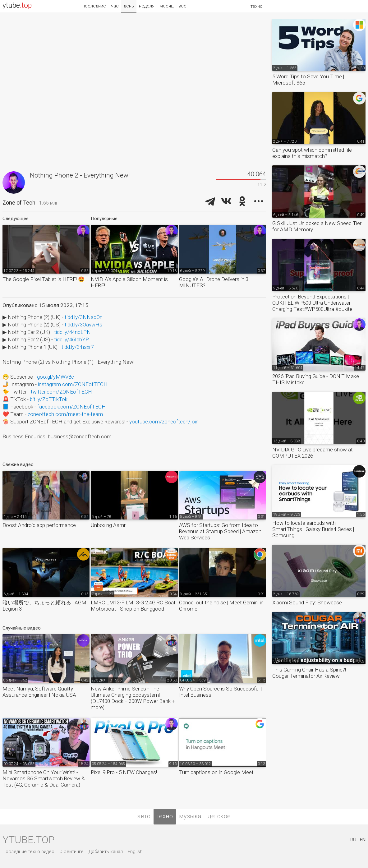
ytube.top (28, 840)
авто (144, 816)
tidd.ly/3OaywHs (83, 325)
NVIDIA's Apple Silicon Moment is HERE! (129, 282)
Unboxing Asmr (108, 525)
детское (219, 816)
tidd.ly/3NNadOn (84, 317)
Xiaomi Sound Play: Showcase (307, 603)
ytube (17, 5)
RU (353, 840)
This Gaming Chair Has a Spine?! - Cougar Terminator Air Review (310, 673)
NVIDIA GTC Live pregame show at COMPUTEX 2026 (313, 453)
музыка (190, 816)
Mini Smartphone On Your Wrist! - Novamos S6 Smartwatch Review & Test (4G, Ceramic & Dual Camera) (44, 778)
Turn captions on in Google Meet (216, 772)
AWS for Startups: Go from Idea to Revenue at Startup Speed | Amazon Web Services (220, 531)
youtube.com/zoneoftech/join (164, 422)
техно (165, 816)
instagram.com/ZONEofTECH (73, 384)
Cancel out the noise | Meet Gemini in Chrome (221, 606)
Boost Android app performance (39, 525)
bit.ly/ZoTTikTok (49, 399)
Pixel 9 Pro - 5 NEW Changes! (124, 772)
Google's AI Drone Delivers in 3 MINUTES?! (214, 282)
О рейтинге (71, 852)
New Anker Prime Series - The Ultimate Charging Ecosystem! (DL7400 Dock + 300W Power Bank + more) (133, 698)
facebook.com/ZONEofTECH (71, 407)
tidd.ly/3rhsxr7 (78, 347)
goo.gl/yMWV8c (55, 377)
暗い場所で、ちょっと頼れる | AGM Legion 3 (44, 606)
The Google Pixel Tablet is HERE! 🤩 (44, 279)
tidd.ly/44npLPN (72, 332)
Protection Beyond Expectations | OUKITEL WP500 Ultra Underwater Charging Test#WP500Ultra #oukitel (313, 303)
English (135, 852)
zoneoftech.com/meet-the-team (65, 414)
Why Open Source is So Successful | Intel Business (220, 692)
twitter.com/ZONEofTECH (61, 392)
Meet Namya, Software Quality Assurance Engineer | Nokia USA (39, 692)
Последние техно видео (28, 852)
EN (363, 840)
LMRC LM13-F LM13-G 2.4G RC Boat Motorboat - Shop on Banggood (133, 606)
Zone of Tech (19, 203)
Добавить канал (106, 852)
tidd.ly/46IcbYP (71, 339)
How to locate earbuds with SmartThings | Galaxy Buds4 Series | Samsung (313, 529)
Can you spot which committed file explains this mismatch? (312, 153)
